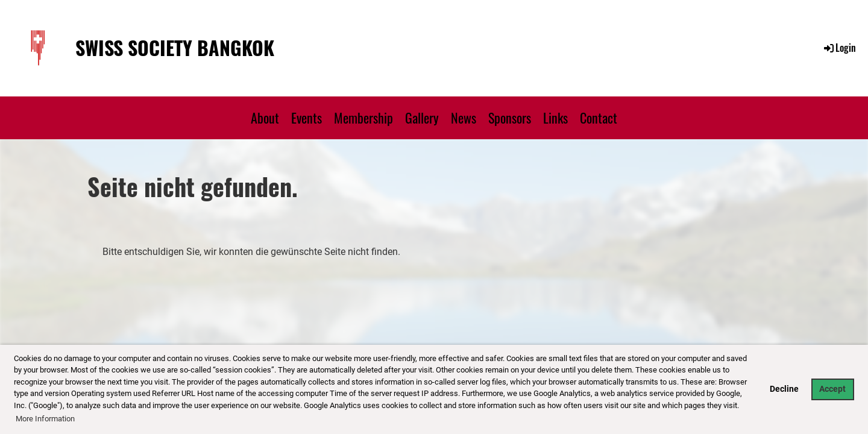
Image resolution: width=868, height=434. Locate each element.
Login (839, 48)
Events (307, 118)
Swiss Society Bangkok (175, 48)
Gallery (422, 118)
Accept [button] (832, 389)
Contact (599, 118)
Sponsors (510, 118)
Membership (363, 118)
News (464, 118)
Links (555, 118)
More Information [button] (45, 419)
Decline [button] (784, 389)
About (265, 118)
